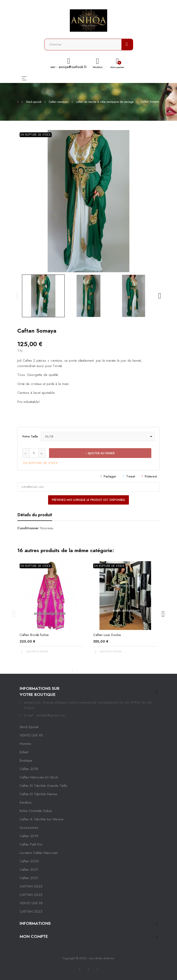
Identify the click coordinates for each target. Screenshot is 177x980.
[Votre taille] (98, 437)
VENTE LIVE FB (31, 735)
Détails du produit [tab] (35, 515)
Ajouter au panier (100, 453)
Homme (25, 744)
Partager (110, 476)
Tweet (131, 476)
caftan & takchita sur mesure (42, 819)
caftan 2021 (29, 870)
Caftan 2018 (29, 769)
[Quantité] (34, 453)
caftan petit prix (31, 844)
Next (160, 296)
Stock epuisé (29, 727)
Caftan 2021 (29, 878)
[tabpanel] (52, 611)
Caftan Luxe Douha (107, 635)
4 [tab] (86, 670)
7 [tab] (100, 670)
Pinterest (151, 476)
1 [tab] (72, 670)
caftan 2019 (29, 836)
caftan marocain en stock (39, 777)
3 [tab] (81, 670)
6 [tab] (96, 670)
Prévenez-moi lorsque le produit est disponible (88, 500)
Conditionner (28, 528)
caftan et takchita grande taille (43, 786)
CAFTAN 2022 (31, 886)
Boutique (26, 760)
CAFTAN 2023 (31, 911)
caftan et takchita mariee (38, 794)
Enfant (24, 752)
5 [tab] (91, 670)
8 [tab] (105, 670)
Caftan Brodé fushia (34, 635)
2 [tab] (77, 670)
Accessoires (29, 828)
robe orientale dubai (36, 811)
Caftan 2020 (29, 861)
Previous (17, 296)
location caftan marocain (39, 853)
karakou (26, 802)
